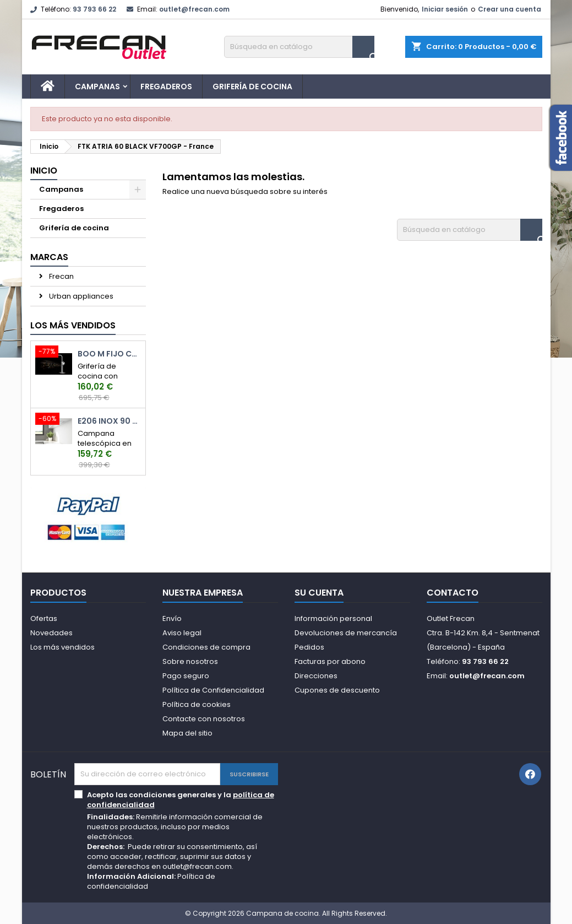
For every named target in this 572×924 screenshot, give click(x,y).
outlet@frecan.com (194, 9)
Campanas (97, 87)
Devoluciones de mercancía (346, 633)
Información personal (333, 618)
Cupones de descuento (337, 690)
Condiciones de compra (206, 647)
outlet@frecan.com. (198, 866)
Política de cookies (197, 704)
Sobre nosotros (190, 661)
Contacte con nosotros (204, 719)
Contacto (453, 593)
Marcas (49, 257)
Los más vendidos (73, 325)
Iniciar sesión (445, 9)
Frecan (61, 276)
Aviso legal (182, 633)
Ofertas (44, 618)
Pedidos (309, 647)
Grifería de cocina (252, 87)
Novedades (51, 633)
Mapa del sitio (187, 733)
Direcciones (316, 676)
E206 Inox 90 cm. (109, 421)
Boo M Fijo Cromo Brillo (109, 354)
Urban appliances (80, 296)
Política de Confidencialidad (213, 690)
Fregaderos (166, 87)
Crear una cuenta (510, 9)
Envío (172, 618)
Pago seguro (186, 676)
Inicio (44, 171)
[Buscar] (299, 47)
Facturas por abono (330, 661)
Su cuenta (319, 593)
